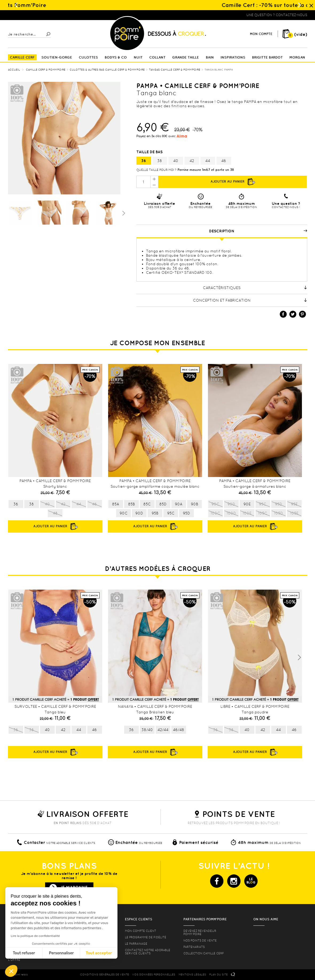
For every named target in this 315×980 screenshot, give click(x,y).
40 (176, 161)
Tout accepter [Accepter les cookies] (99, 953)
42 (192, 161)
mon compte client (141, 931)
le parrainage (136, 944)
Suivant (123, 213)
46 (224, 161)
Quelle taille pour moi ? (156, 170)
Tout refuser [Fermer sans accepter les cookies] (24, 953)
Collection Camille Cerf (204, 953)
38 (160, 161)
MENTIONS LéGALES (192, 975)
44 (208, 161)
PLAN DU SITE (218, 975)
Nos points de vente (200, 940)
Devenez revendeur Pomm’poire (200, 932)
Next (299, 432)
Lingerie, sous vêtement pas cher (34, 15)
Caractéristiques (255, 288)
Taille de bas (150, 152)
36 (144, 161)
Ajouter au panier (233, 182)
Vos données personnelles (154, 975)
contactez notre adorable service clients (148, 952)
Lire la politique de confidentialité (35, 936)
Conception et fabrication (250, 300)
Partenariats (194, 947)
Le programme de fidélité (146, 937)
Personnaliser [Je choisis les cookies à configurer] (61, 953)
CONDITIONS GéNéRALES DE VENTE (105, 975)
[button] (11, 971)
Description (258, 231)
